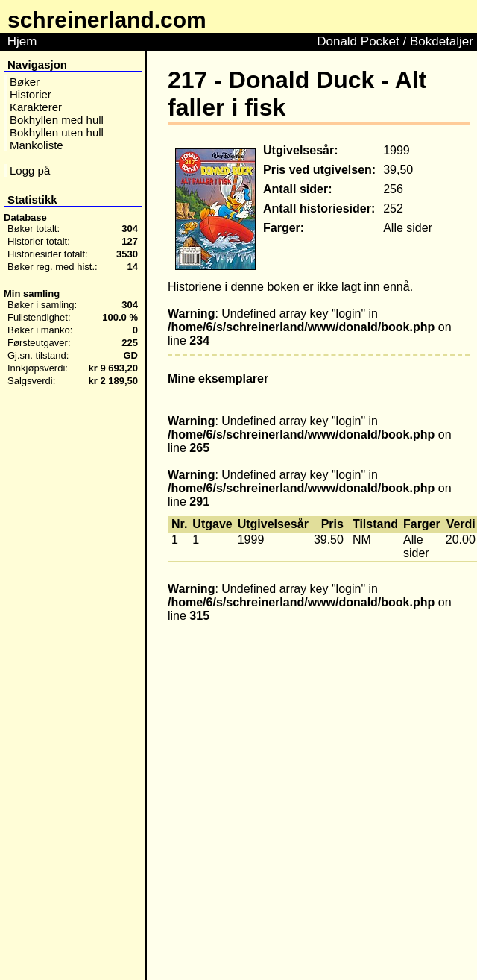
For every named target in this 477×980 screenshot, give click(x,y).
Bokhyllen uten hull (57, 132)
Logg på (30, 170)
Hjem (22, 41)
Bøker (25, 82)
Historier (31, 94)
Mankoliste (37, 145)
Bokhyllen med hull (57, 120)
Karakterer (36, 107)
